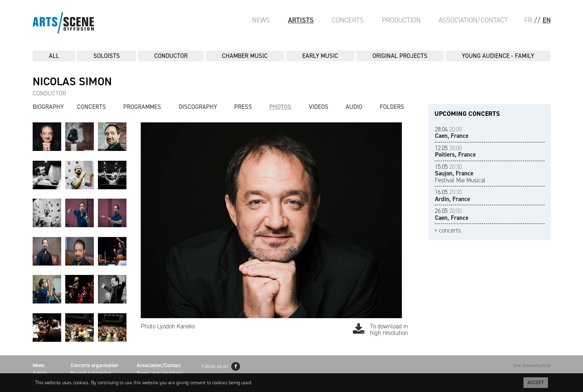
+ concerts (448, 231)
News (261, 20)
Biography (48, 107)
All (54, 56)
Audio (354, 107)
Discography (198, 107)
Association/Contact (473, 20)
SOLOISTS (107, 56)
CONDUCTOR (171, 56)
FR (528, 20)
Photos (280, 107)
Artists (301, 20)
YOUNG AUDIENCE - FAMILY (498, 56)
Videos (319, 107)
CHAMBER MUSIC (245, 56)
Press (243, 107)
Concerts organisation (94, 365)
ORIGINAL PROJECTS (400, 56)
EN (547, 20)
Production (401, 20)
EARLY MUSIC (320, 56)
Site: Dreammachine (532, 366)
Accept (536, 383)
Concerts (348, 20)
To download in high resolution (380, 330)
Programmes (142, 107)
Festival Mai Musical (460, 174)
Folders (392, 107)
